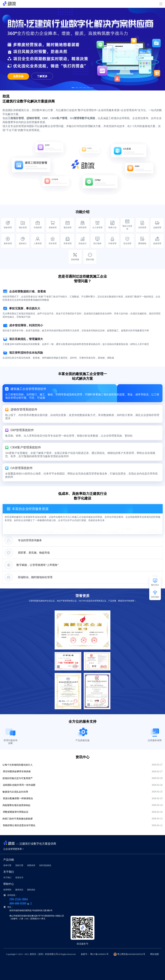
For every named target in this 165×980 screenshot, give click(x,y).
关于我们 (7, 878)
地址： (8, 907)
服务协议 (19, 890)
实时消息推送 (45, 865)
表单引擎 (7, 865)
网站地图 (155, 954)
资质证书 (19, 878)
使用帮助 (7, 890)
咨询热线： (10, 895)
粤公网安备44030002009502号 (131, 954)
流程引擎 (19, 865)
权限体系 (31, 865)
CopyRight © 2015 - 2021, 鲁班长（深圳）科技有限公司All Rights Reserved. (82, 954)
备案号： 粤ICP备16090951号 (95, 954)
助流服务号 (82, 944)
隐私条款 (31, 890)
